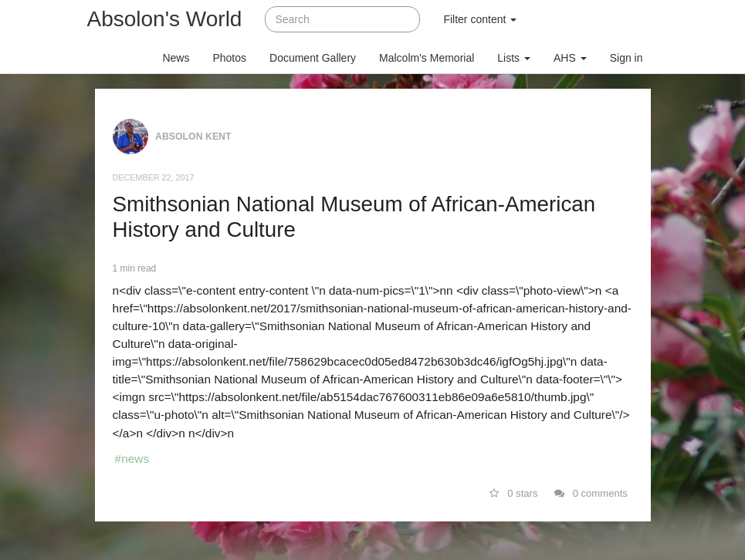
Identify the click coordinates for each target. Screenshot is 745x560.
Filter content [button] (480, 19)
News (176, 58)
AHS (570, 58)
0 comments (591, 493)
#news (132, 459)
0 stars (514, 493)
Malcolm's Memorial (427, 58)
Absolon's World (165, 19)
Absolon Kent (193, 136)
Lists (514, 58)
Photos (229, 58)
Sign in (626, 58)
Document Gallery (313, 58)
